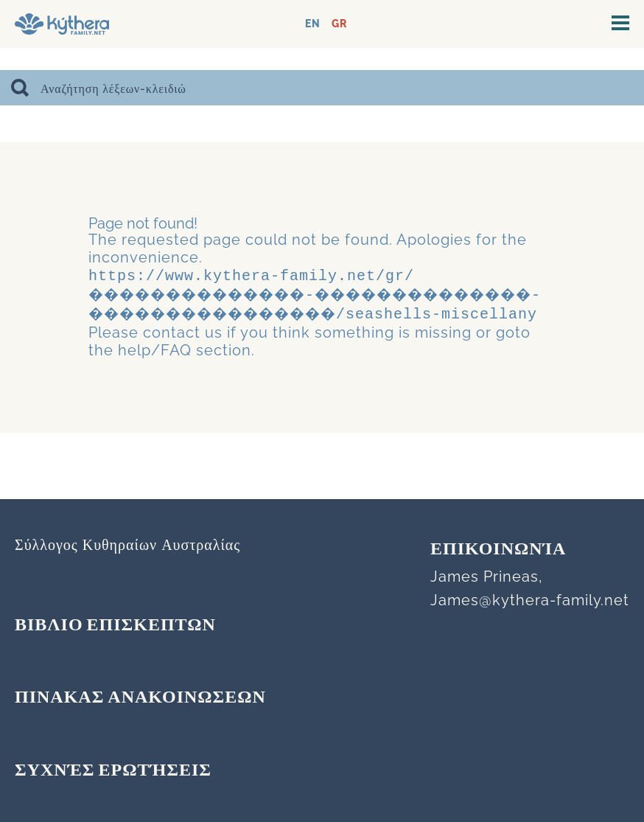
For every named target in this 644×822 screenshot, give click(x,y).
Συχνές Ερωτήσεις (113, 771)
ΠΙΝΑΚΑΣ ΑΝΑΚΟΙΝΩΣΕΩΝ (140, 698)
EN (313, 24)
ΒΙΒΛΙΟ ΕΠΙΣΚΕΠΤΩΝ (115, 626)
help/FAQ (155, 381)
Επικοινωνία (498, 550)
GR (339, 24)
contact (172, 363)
